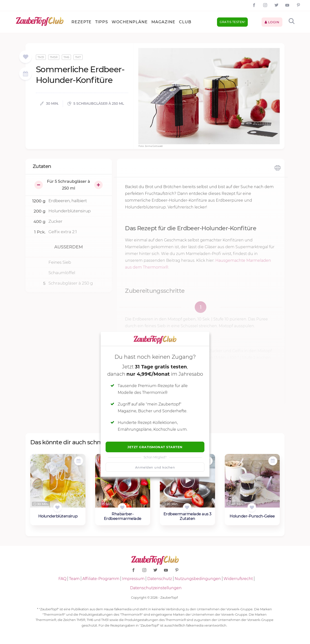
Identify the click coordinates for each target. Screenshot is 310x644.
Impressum (133, 579)
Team (74, 579)
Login (272, 22)
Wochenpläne (130, 22)
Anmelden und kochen (155, 467)
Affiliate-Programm (101, 579)
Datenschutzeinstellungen (156, 588)
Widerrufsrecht (238, 579)
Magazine (163, 22)
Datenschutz (160, 579)
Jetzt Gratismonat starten (155, 447)
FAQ (62, 579)
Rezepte (81, 22)
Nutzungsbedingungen (198, 579)
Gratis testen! (232, 22)
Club (185, 22)
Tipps (102, 22)
